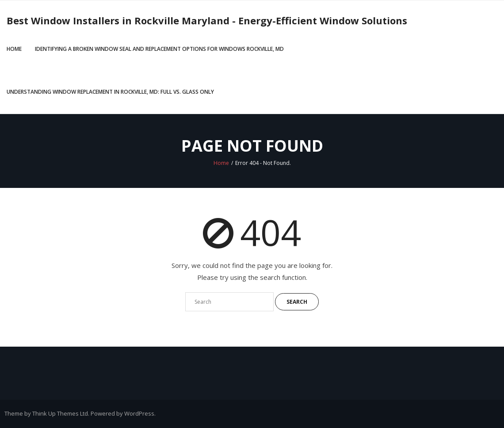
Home (14, 49)
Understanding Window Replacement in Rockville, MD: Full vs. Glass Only (110, 92)
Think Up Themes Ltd (60, 413)
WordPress (139, 413)
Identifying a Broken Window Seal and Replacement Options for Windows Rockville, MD (159, 49)
